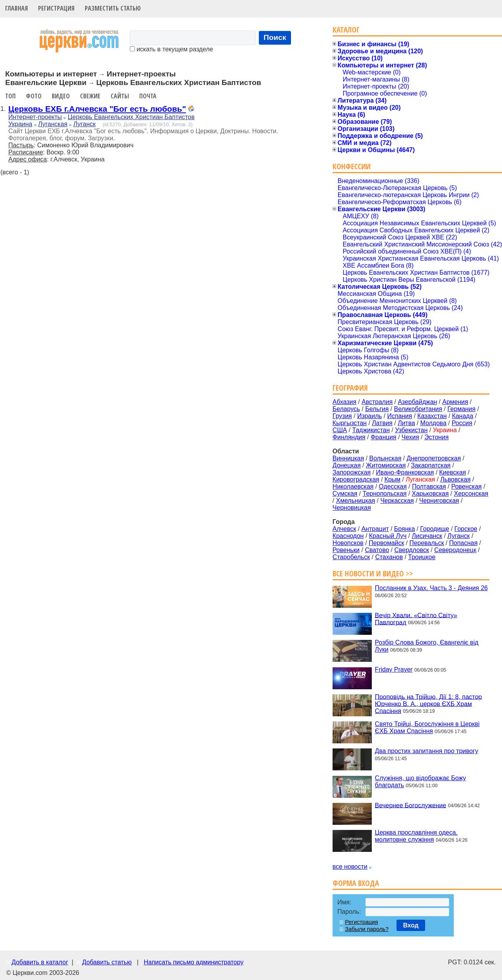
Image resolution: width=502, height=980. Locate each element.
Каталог (346, 30)
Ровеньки (346, 550)
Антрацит (375, 529)
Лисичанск (427, 536)
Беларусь (346, 409)
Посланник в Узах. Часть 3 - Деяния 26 (431, 588)
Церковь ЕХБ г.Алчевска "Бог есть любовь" (97, 109)
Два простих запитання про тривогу (427, 751)
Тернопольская (385, 494)
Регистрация (56, 8)
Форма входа (356, 883)
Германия (462, 409)
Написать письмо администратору (193, 962)
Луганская (53, 124)
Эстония (437, 437)
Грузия (342, 416)
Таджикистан (371, 430)
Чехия (410, 437)
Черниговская (439, 501)
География (350, 388)
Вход (411, 925)
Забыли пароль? (367, 929)
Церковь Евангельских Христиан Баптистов (131, 117)
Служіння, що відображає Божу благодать (420, 782)
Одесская (393, 486)
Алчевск (344, 529)
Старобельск (351, 557)
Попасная (463, 543)
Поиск (275, 37)
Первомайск (386, 543)
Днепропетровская (434, 458)
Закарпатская (431, 465)
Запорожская (352, 472)
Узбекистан (411, 430)
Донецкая (347, 465)
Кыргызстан (350, 423)
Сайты (120, 96)
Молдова (433, 423)
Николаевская (353, 486)
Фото (34, 96)
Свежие (90, 96)
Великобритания (418, 409)
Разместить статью (113, 8)
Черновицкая (352, 508)
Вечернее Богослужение (411, 805)
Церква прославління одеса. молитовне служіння (416, 836)
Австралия (377, 402)
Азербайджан (417, 402)
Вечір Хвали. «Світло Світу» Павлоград (416, 619)
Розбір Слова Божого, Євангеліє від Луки (427, 646)
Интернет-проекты (35, 117)
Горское (466, 529)
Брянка (405, 529)
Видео (61, 96)
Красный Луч (388, 536)
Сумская (345, 494)
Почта (148, 96)
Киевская (453, 472)
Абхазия (345, 402)
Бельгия (377, 409)
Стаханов (389, 557)
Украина (20, 124)
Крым (392, 479)
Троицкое (422, 557)
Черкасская (397, 501)
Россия (462, 423)
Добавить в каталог (40, 962)
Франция (384, 437)
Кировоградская (356, 479)
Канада (462, 416)
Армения (455, 402)
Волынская (386, 458)
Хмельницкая (356, 501)
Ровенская (466, 486)
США (340, 430)
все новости (350, 867)
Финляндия (349, 437)
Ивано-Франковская (405, 472)
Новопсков (348, 543)
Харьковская (430, 494)
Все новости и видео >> (373, 573)
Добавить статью (107, 962)
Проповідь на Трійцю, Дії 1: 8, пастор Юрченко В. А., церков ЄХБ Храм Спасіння (428, 704)
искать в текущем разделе (171, 49)
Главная (16, 8)
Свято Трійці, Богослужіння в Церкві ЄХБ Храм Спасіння (427, 727)
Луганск (85, 124)
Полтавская (429, 486)
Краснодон (348, 536)
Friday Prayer (394, 669)
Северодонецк (455, 550)
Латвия (382, 423)
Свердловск (411, 550)
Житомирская (386, 465)
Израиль (370, 416)
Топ (10, 96)
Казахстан (432, 416)
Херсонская (471, 494)
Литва (406, 423)
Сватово (377, 550)
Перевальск (427, 543)
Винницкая (348, 458)
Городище (435, 529)
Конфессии (352, 166)
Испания (400, 416)
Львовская (456, 479)
